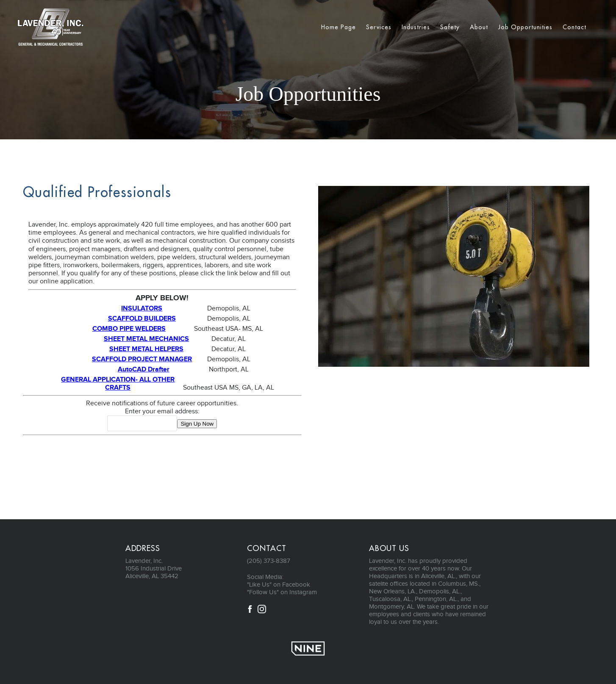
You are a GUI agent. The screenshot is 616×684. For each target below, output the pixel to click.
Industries (416, 27)
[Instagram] (262, 611)
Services (379, 27)
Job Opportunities (525, 27)
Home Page (339, 27)
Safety (450, 27)
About (479, 27)
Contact (574, 27)
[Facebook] (250, 611)
